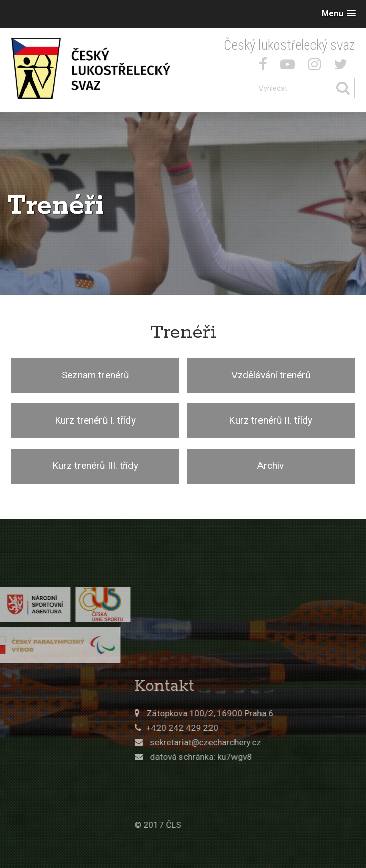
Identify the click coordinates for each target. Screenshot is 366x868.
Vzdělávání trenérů (271, 375)
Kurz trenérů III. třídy (95, 466)
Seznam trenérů (95, 375)
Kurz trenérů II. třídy (271, 420)
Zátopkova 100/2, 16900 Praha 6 (272, 713)
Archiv (271, 466)
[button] (339, 14)
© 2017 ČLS (221, 825)
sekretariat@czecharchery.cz (268, 742)
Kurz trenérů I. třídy (95, 420)
